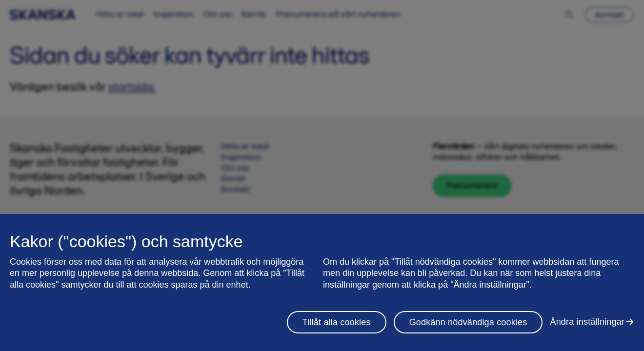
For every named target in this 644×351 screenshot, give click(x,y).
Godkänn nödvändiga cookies (468, 322)
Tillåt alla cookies (337, 322)
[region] (322, 283)
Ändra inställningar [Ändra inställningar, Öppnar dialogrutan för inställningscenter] (587, 322)
